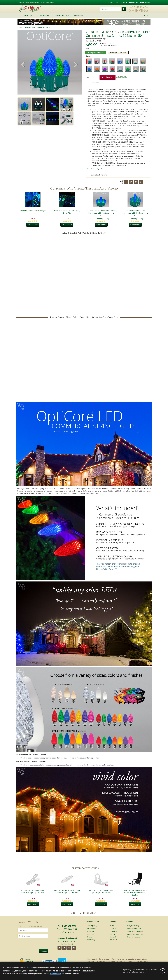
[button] (76, 65)
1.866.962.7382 (69, 926)
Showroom (113, 940)
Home (20, 27)
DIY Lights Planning (133, 926)
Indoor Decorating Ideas (135, 931)
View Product (33, 225)
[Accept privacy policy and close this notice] (163, 971)
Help (123, 3)
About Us (111, 3)
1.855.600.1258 (69, 929)
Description (94, 83)
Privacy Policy (91, 929)
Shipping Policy (92, 926)
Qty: (87, 77)
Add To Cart (108, 77)
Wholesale (113, 937)
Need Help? (91, 934)
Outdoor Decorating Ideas (135, 934)
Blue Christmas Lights (44, 27)
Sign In (118, 3)
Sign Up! (44, 951)
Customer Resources (134, 937)
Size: (88, 48)
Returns (89, 937)
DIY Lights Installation (134, 929)
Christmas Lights (29, 27)
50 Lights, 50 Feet (95, 53)
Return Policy (91, 931)
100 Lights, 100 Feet (118, 53)
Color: (88, 56)
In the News (113, 934)
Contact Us (68, 932)
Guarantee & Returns (98, 175)
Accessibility (91, 940)
